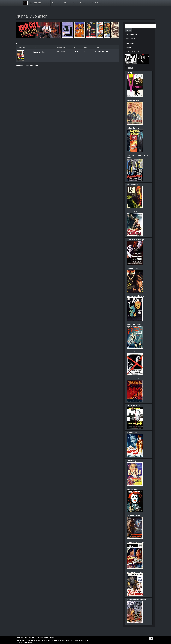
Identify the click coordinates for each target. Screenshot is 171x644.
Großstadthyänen (133, 128)
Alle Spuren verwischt (134, 515)
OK (151, 639)
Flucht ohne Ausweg (134, 325)
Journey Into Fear (133, 212)
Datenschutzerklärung (134, 52)
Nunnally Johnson (102, 51)
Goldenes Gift (132, 433)
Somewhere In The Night (135, 240)
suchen (129, 30)
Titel (35, 47)
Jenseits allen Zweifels (135, 572)
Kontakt (129, 47)
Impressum (130, 43)
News (47, 3)
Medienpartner (132, 34)
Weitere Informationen (25, 643)
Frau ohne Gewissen (134, 100)
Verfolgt (129, 73)
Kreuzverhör (131, 352)
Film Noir (56, 3)
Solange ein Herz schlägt (136, 542)
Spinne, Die (39, 52)
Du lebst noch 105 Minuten (136, 600)
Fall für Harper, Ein (133, 406)
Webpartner (131, 39)
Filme (67, 3)
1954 (76, 51)
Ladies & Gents (96, 3)
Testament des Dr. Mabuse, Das (138, 379)
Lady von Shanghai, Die (135, 296)
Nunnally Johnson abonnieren (27, 65)
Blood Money (131, 461)
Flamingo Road (132, 489)
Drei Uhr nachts (132, 185)
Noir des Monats (80, 3)
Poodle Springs (132, 269)
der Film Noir (35, 3)
